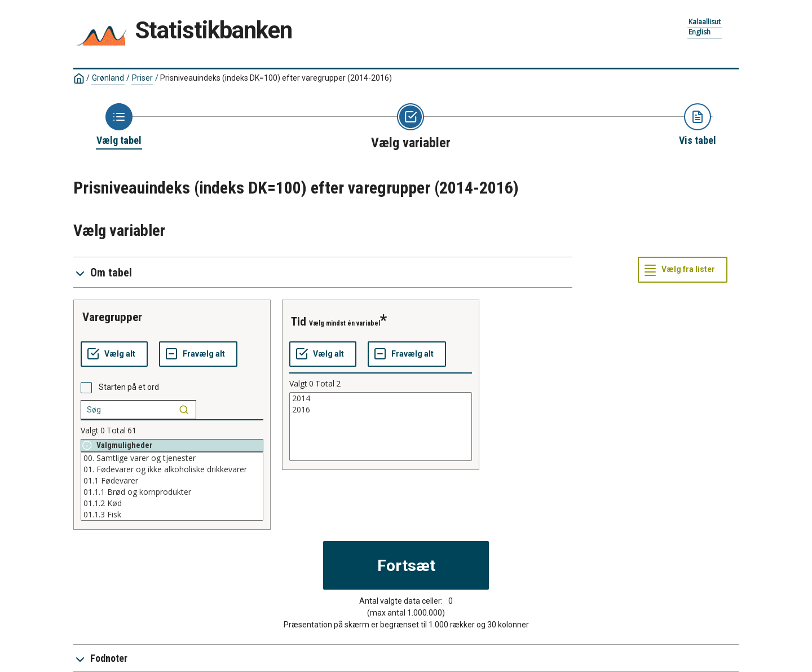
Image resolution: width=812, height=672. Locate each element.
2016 (381, 410)
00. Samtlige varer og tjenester (172, 458)
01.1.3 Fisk (172, 515)
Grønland (108, 78)
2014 (381, 398)
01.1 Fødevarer (172, 481)
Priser (142, 78)
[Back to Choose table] (119, 125)
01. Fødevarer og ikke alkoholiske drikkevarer (172, 469)
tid (299, 322)
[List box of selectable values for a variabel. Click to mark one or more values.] (172, 486)
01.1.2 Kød (172, 503)
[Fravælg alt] (198, 354)
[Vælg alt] (114, 354)
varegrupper (112, 317)
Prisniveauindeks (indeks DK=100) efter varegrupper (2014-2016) (276, 78)
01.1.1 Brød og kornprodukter (172, 492)
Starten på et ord (129, 387)
